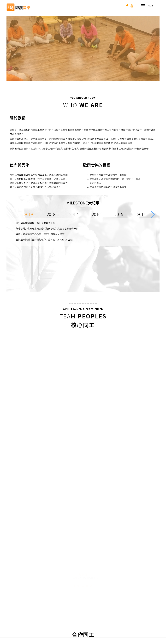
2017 (74, 214)
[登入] (112, 629)
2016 (96, 214)
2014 (141, 214)
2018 (51, 214)
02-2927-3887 (137, 587)
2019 (28, 214)
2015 (119, 214)
